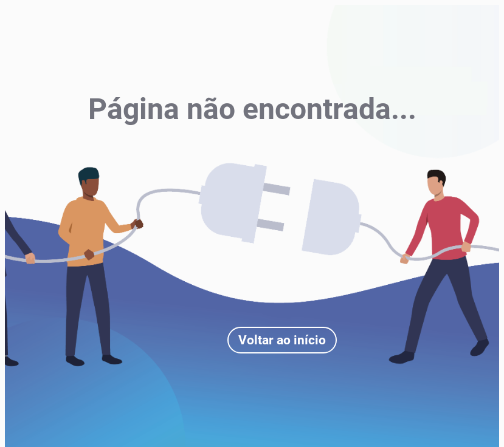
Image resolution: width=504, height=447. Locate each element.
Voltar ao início (282, 340)
